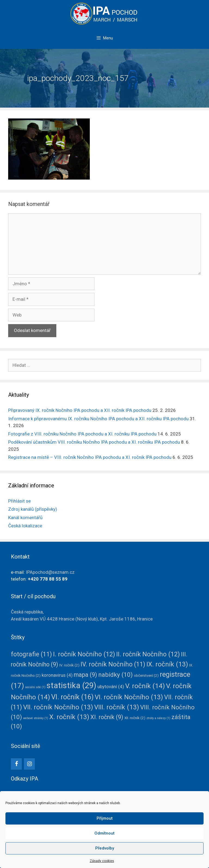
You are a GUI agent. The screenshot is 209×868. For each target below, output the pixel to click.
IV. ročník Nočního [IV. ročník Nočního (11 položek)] (113, 664)
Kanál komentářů (25, 518)
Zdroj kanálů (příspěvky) (33, 509)
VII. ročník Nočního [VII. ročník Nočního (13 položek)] (58, 707)
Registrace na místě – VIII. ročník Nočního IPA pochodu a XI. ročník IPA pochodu (90, 457)
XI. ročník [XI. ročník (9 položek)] (107, 717)
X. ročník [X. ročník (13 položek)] (69, 717)
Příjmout (105, 818)
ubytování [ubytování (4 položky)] (111, 687)
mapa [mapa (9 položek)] (85, 675)
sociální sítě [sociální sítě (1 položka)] (35, 687)
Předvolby (105, 848)
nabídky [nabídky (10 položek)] (116, 675)
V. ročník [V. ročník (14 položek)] (145, 686)
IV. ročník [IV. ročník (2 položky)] (69, 665)
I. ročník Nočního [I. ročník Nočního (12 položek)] (84, 654)
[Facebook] (16, 764)
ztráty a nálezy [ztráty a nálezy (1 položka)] (158, 718)
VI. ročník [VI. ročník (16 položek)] (72, 697)
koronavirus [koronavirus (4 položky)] (57, 675)
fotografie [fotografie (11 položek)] (31, 654)
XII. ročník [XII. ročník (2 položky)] (135, 718)
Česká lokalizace (25, 526)
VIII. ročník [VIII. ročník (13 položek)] (117, 707)
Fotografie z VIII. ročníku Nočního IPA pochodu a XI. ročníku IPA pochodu (82, 434)
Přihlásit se (19, 501)
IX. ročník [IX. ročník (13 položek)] (167, 664)
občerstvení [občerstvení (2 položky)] (146, 675)
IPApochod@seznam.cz (50, 572)
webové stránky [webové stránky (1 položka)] (36, 718)
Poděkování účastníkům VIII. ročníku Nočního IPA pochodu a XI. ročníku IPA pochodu (94, 442)
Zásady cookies (102, 861)
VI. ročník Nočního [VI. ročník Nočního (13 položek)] (129, 697)
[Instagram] (29, 764)
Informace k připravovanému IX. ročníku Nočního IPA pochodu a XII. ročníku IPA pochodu (98, 419)
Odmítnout (104, 833)
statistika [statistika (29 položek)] (71, 685)
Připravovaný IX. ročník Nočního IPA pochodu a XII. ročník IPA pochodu (80, 410)
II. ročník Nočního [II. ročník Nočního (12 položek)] (148, 654)
